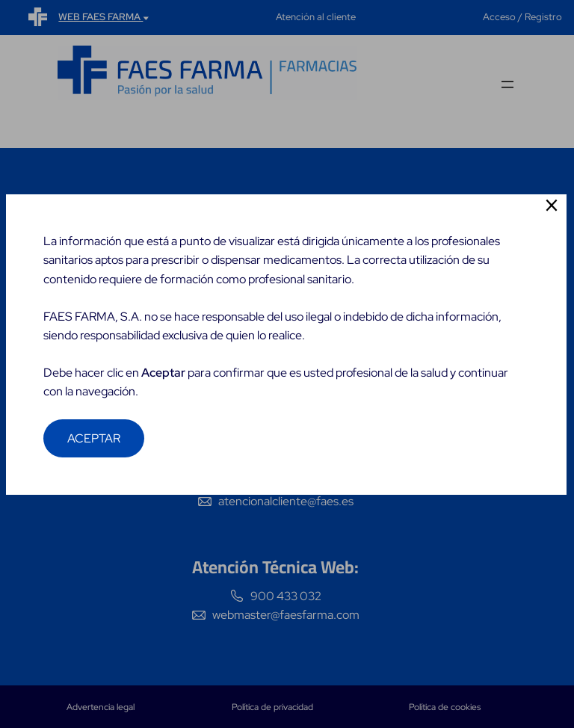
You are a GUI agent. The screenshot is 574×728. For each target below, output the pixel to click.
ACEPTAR (95, 458)
